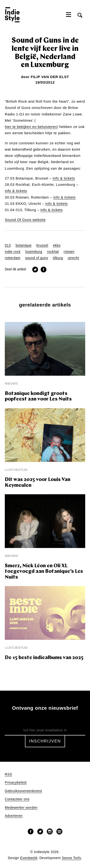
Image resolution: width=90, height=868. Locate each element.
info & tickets (64, 178)
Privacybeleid (16, 783)
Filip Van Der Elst (50, 77)
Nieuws (11, 384)
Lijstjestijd (16, 470)
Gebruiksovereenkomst (23, 791)
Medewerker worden (21, 808)
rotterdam (13, 258)
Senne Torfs (71, 858)
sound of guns (37, 258)
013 (8, 245)
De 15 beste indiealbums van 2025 (44, 658)
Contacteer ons (17, 799)
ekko (57, 245)
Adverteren (14, 816)
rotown (69, 252)
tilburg (58, 258)
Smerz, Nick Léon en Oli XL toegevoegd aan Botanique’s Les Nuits (44, 572)
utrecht (73, 258)
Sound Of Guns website (25, 220)
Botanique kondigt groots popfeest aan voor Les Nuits (38, 397)
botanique (24, 245)
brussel (42, 245)
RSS (8, 774)
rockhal (53, 252)
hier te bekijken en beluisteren (31, 127)
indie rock (13, 252)
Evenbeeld (29, 858)
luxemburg (34, 252)
